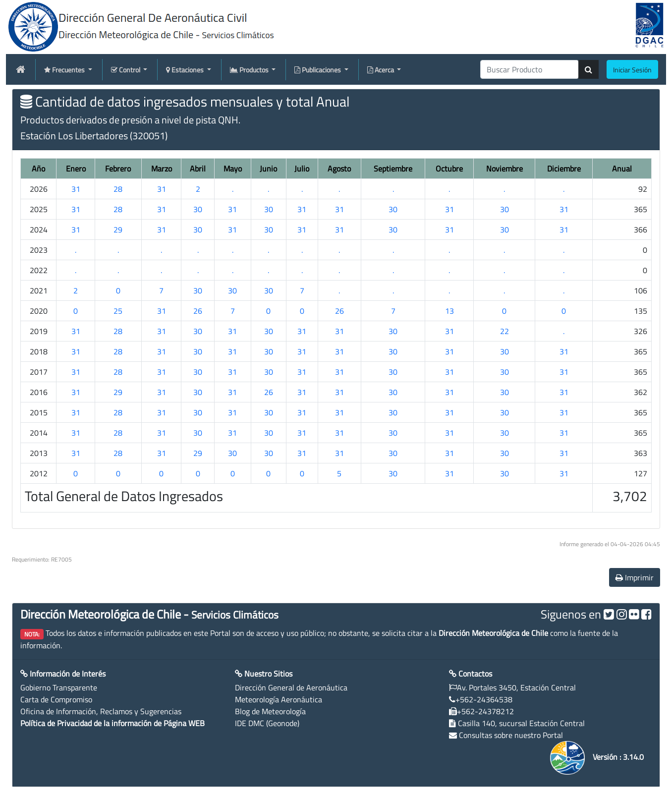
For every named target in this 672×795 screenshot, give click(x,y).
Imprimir (635, 577)
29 (118, 229)
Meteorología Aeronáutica (279, 699)
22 (504, 331)
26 (198, 311)
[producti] (530, 69)
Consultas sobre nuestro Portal (511, 735)
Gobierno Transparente (59, 687)
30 (198, 209)
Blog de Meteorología (270, 711)
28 (118, 189)
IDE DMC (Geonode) (267, 723)
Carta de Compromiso (56, 699)
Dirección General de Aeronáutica (291, 687)
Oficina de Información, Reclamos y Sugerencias (101, 711)
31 (76, 189)
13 (449, 311)
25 (118, 311)
